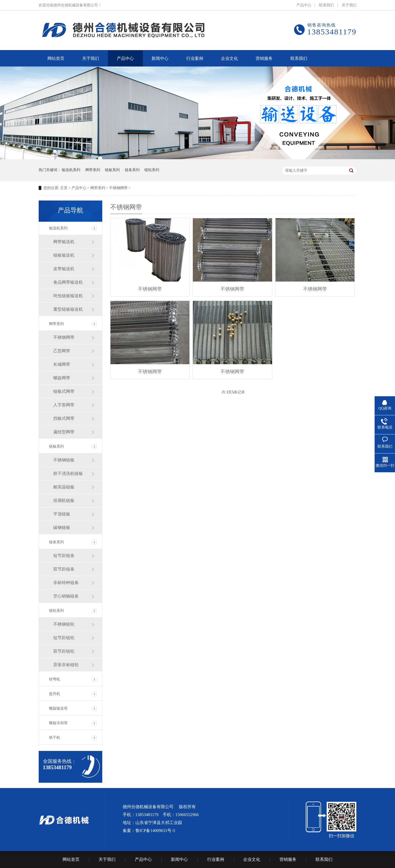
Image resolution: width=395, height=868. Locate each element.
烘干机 (55, 738)
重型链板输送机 (68, 309)
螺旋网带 (62, 378)
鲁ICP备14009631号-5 (155, 831)
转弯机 (55, 679)
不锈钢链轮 (64, 624)
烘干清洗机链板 (68, 473)
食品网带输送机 (68, 282)
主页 (64, 188)
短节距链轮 (64, 638)
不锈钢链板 (64, 460)
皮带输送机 (64, 269)
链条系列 (132, 170)
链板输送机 (64, 255)
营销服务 (288, 859)
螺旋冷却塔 (58, 723)
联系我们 (326, 5)
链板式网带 (64, 391)
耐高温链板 (64, 487)
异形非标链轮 (66, 665)
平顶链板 (62, 514)
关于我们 (349, 5)
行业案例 (216, 859)
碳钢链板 (62, 528)
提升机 (55, 694)
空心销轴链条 (66, 596)
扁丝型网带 (64, 432)
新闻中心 (179, 859)
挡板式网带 (64, 418)
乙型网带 (62, 351)
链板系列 (112, 170)
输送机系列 (71, 170)
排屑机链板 (64, 500)
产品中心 (304, 5)
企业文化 (252, 859)
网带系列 (93, 170)
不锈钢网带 (118, 188)
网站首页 (71, 859)
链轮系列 (152, 170)
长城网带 (62, 364)
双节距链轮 (64, 651)
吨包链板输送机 (68, 296)
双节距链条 (64, 569)
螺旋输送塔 (58, 708)
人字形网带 (64, 405)
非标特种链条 (66, 583)
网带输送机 (64, 242)
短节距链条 (64, 556)
